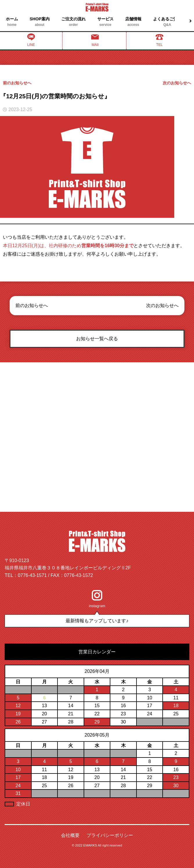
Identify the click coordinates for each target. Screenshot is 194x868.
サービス (105, 22)
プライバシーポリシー (110, 835)
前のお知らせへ (17, 83)
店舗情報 (133, 22)
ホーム (12, 22)
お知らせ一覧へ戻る (97, 339)
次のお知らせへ (177, 83)
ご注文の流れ (73, 22)
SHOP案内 (40, 22)
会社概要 (70, 835)
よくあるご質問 (167, 22)
